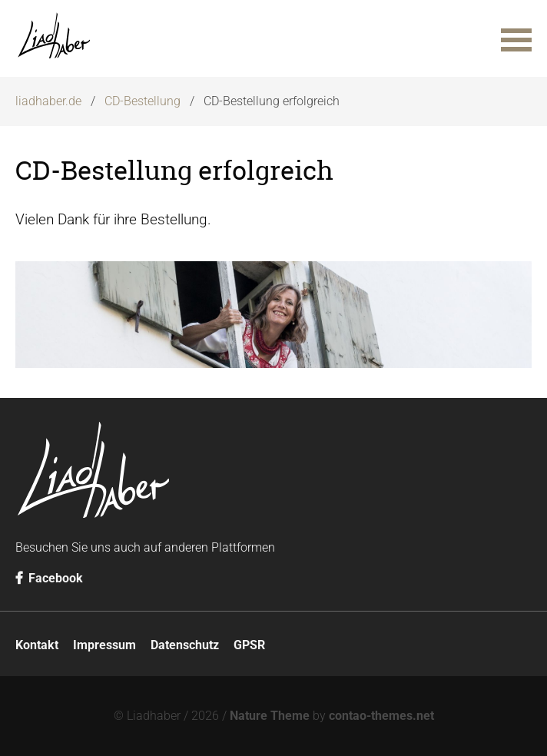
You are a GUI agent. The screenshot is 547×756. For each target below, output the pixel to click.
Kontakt (37, 645)
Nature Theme (270, 716)
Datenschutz (185, 645)
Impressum (104, 645)
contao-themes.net (381, 716)
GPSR (249, 645)
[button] (516, 38)
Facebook (49, 578)
